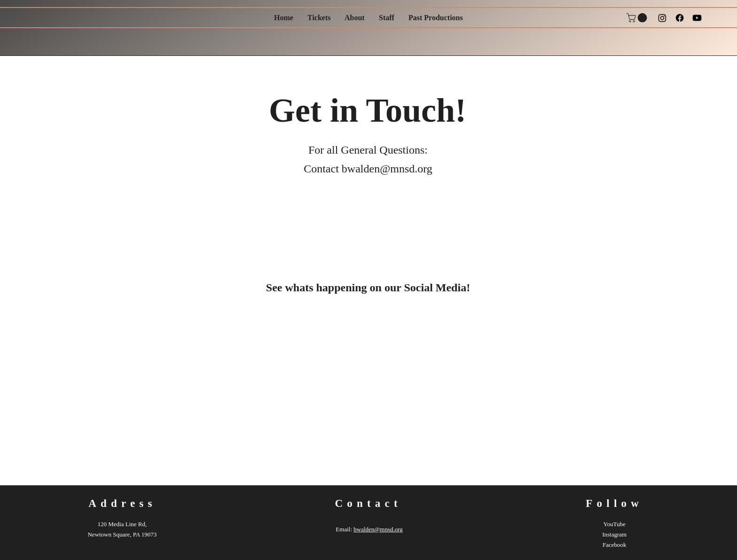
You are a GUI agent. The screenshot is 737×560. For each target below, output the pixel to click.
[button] (638, 18)
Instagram (614, 534)
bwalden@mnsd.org (387, 169)
